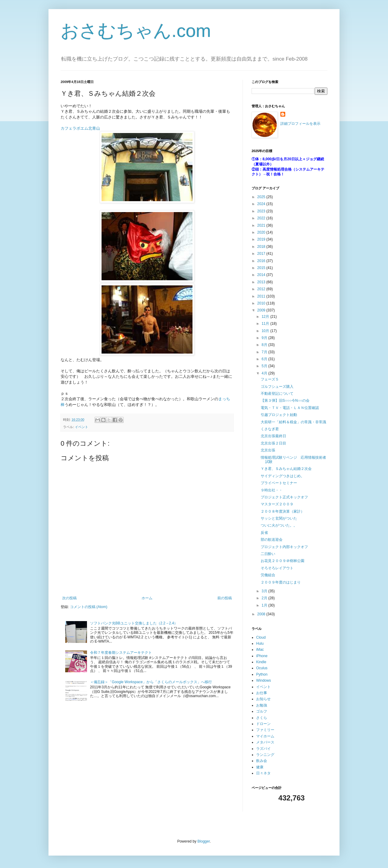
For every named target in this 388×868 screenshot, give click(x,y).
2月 (265, 598)
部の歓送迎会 (272, 540)
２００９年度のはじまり (281, 582)
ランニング (265, 755)
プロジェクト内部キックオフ (284, 547)
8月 (265, 345)
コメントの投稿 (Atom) (89, 607)
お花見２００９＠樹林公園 (283, 561)
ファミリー (265, 730)
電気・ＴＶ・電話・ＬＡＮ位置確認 (290, 408)
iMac (260, 650)
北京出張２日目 (273, 443)
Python (262, 674)
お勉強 (262, 705)
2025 (262, 197)
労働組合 (268, 575)
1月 (265, 605)
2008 (262, 614)
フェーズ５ (270, 379)
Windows (264, 680)
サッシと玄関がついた (279, 518)
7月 (265, 352)
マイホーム (265, 736)
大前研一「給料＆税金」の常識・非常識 (293, 422)
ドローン (263, 724)
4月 (265, 373)
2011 (262, 296)
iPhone (262, 656)
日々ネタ (263, 773)
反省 (264, 533)
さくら (262, 718)
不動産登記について (277, 394)
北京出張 (268, 450)
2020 (262, 232)
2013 (262, 282)
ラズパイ (263, 749)
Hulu (260, 644)
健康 (260, 767)
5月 (265, 366)
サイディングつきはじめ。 (283, 476)
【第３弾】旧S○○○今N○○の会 (285, 401)
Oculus (262, 668)
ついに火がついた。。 (279, 525)
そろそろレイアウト (277, 568)
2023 (262, 211)
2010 (262, 303)
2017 (262, 254)
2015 (262, 268)
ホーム (147, 598)
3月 (265, 591)
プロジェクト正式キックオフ (284, 497)
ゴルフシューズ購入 (277, 387)
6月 (265, 359)
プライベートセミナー (279, 483)
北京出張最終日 (273, 436)
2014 (262, 275)
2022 (262, 218)
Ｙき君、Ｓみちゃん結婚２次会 (286, 469)
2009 (262, 310)
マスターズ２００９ (277, 504)
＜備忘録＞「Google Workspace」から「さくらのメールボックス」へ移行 (151, 682)
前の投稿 (225, 598)
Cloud (261, 637)
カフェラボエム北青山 (80, 128)
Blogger (204, 841)
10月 (266, 331)
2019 (262, 239)
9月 (265, 338)
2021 (262, 225)
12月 (266, 317)
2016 (262, 261)
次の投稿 (69, 598)
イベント (82, 427)
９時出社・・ (272, 490)
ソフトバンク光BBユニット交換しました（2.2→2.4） (134, 623)
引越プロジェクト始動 (279, 415)
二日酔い (268, 554)
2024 (262, 204)
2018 (262, 247)
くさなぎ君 (270, 429)
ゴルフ (262, 711)
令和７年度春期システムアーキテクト (121, 653)
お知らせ (263, 699)
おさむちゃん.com (136, 31)
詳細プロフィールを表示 (300, 124)
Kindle (261, 662)
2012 (262, 289)
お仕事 (262, 693)
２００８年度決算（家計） (283, 511)
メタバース (265, 742)
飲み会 (262, 761)
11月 (266, 324)
